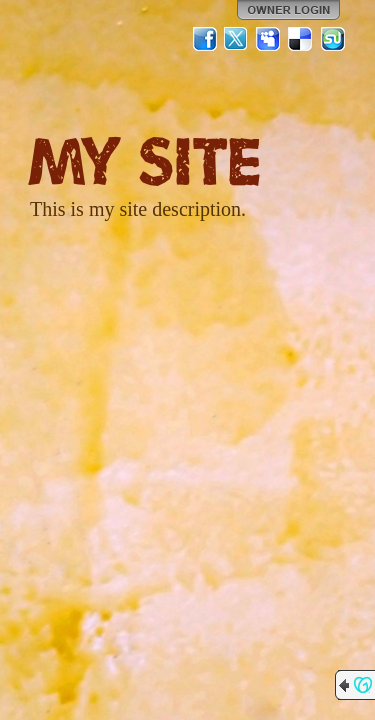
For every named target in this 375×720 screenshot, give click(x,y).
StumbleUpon (333, 39)
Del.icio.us (301, 39)
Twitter (237, 39)
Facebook (205, 39)
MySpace (269, 39)
